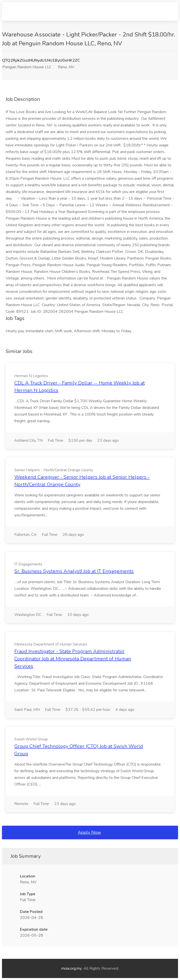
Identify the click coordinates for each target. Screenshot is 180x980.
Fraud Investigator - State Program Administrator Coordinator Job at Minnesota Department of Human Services (73, 659)
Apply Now (89, 832)
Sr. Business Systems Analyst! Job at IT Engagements (74, 571)
